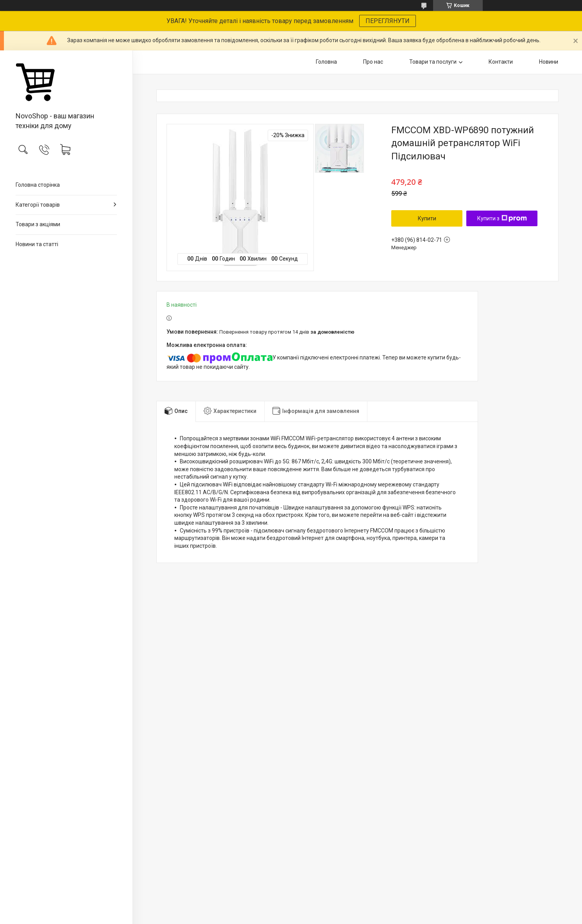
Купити (427, 218)
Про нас (373, 62)
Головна (326, 62)
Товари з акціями (38, 224)
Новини (549, 62)
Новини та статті (37, 244)
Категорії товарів (38, 205)
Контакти (501, 62)
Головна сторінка (38, 185)
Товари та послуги (433, 62)
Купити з (502, 218)
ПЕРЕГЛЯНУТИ (388, 21)
